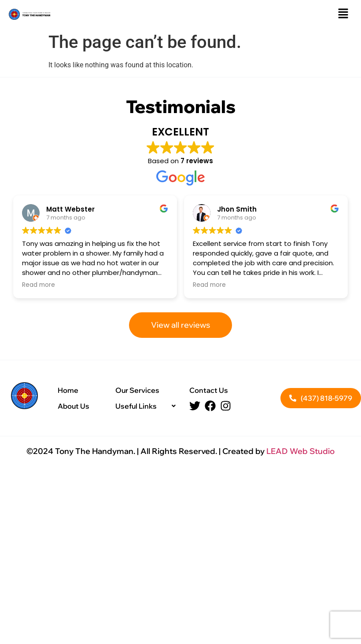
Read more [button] (39, 285)
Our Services (137, 390)
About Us (74, 406)
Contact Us (209, 390)
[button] (343, 14)
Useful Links (148, 406)
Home (68, 390)
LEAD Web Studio (300, 451)
